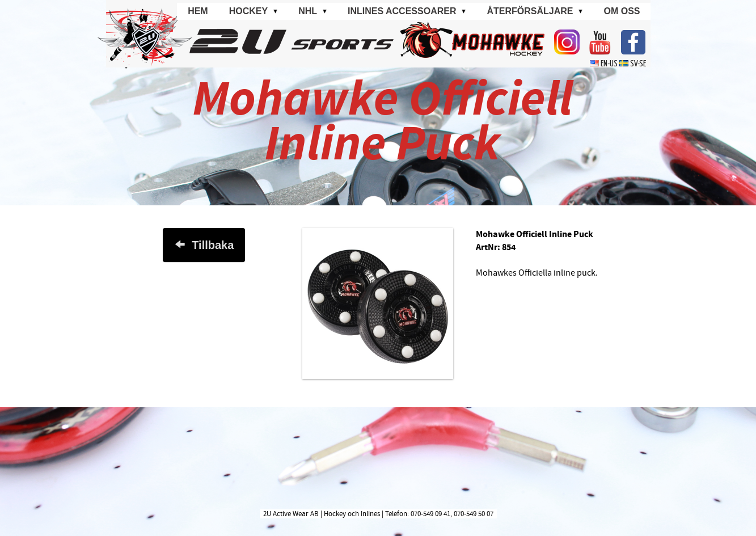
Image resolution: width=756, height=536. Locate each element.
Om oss (622, 11)
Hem (198, 11)
